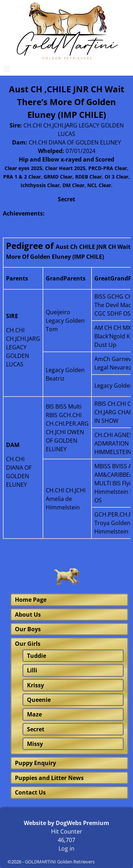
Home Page (31, 600)
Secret (36, 729)
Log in (66, 848)
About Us (28, 615)
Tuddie (37, 656)
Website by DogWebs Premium (66, 823)
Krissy (35, 685)
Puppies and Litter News (49, 778)
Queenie (39, 700)
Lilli (32, 670)
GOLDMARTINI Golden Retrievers (60, 862)
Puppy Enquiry (35, 763)
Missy (35, 744)
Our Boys (28, 629)
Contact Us (30, 792)
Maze (34, 714)
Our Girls (28, 644)
